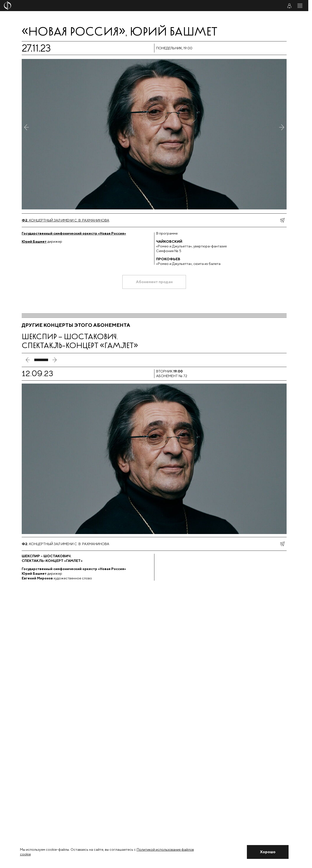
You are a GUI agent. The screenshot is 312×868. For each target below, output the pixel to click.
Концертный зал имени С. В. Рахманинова (65, 220)
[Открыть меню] (300, 6)
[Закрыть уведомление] (268, 852)
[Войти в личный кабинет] (289, 6)
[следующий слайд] (55, 360)
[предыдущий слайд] (28, 360)
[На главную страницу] (129, 6)
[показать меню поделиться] (282, 220)
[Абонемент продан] (154, 282)
